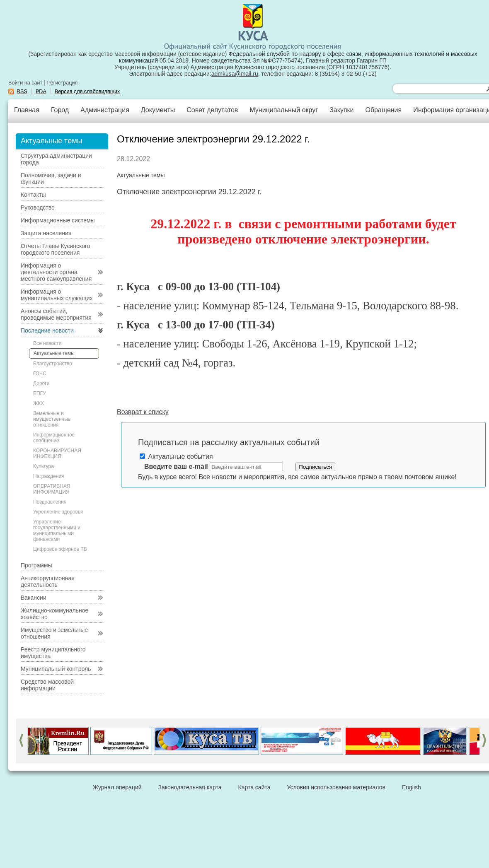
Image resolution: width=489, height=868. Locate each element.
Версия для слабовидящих (87, 92)
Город (60, 110)
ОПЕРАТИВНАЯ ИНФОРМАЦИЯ (52, 489)
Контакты (33, 195)
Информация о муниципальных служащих (57, 295)
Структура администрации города (56, 159)
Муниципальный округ (284, 110)
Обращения (383, 110)
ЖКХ (39, 403)
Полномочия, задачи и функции (51, 178)
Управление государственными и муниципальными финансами (57, 530)
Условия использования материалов (336, 787)
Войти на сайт (25, 83)
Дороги (41, 383)
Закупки (341, 110)
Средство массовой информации (47, 685)
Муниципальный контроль (56, 669)
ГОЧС (40, 374)
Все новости (47, 343)
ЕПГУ (40, 393)
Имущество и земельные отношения (54, 633)
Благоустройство (53, 364)
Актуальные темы (54, 353)
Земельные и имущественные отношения (52, 419)
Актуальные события (176, 457)
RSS (22, 92)
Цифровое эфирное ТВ (60, 549)
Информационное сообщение (54, 438)
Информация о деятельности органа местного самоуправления (56, 272)
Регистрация (63, 83)
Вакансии (34, 598)
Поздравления (50, 502)
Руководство (38, 207)
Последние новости (47, 330)
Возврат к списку (143, 412)
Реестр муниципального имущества (53, 653)
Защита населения (46, 233)
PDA (41, 92)
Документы (158, 110)
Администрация (105, 110)
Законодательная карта (190, 787)
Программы (36, 565)
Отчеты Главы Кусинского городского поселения (56, 249)
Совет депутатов (212, 110)
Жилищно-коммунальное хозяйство (54, 614)
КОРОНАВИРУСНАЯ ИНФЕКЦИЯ (57, 453)
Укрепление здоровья (58, 512)
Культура (44, 466)
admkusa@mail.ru (235, 74)
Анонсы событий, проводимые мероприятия (56, 314)
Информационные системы (58, 220)
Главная (27, 110)
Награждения (49, 476)
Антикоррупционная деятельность (48, 581)
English (412, 787)
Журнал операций (117, 787)
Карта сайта (254, 787)
